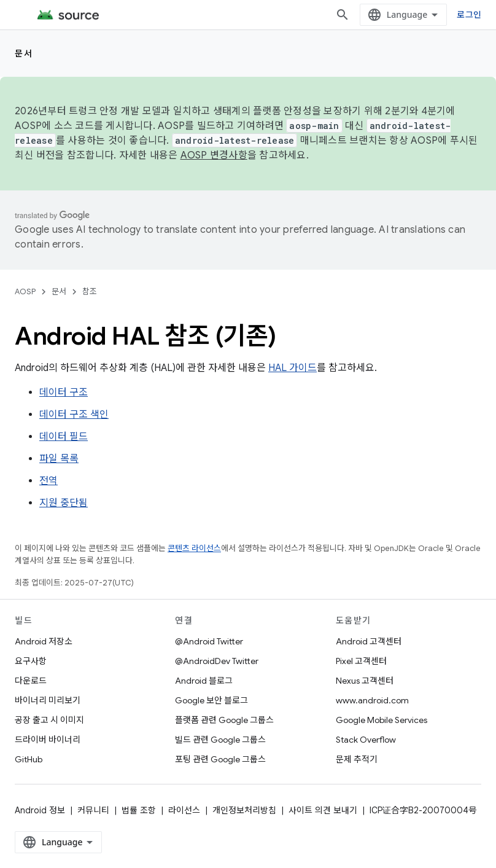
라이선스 (184, 810)
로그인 (469, 14)
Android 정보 (40, 810)
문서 (24, 53)
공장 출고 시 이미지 (49, 720)
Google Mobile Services (382, 720)
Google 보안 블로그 (211, 700)
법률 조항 (139, 810)
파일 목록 (59, 459)
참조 (90, 291)
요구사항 (31, 661)
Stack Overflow (366, 740)
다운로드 (31, 681)
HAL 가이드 (293, 368)
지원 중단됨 (64, 503)
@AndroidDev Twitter (217, 661)
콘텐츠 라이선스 (194, 548)
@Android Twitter (209, 641)
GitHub (29, 759)
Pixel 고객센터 (361, 661)
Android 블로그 (204, 681)
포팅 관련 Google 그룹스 (220, 759)
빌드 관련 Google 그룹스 (220, 740)
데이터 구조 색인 (74, 415)
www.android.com (372, 700)
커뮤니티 (93, 810)
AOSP (25, 291)
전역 (48, 481)
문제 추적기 (357, 759)
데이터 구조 (64, 393)
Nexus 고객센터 (365, 681)
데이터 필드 (64, 437)
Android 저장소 (44, 641)
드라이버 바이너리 (48, 740)
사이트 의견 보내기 (323, 810)
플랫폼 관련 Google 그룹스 (224, 720)
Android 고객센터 (369, 641)
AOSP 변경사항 (214, 155)
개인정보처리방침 (244, 810)
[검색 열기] (343, 15)
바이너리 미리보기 (48, 700)
